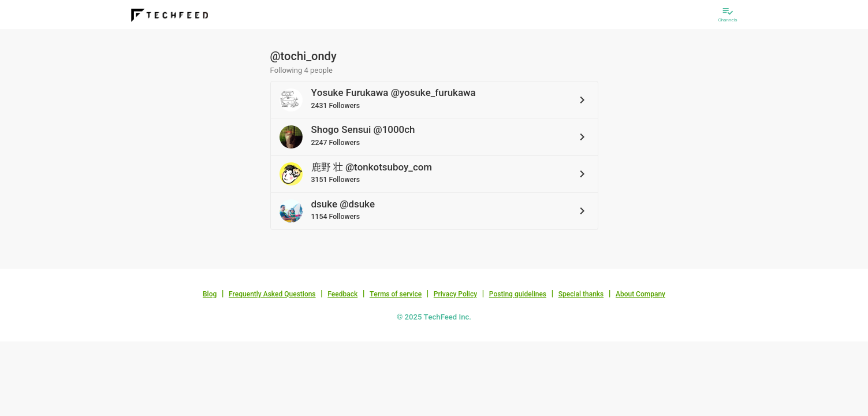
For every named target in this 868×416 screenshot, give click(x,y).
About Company (640, 294)
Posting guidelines (518, 294)
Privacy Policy (455, 294)
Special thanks (581, 294)
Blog (210, 294)
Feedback (342, 294)
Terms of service (396, 294)
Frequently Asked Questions (272, 294)
